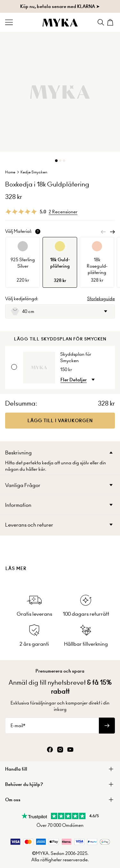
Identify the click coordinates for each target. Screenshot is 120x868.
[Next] (112, 232)
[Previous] (103, 232)
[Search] (101, 22)
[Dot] (56, 161)
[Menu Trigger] (9, 22)
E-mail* (18, 726)
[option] (23, 262)
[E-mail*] (52, 726)
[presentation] (60, 558)
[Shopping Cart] (111, 22)
